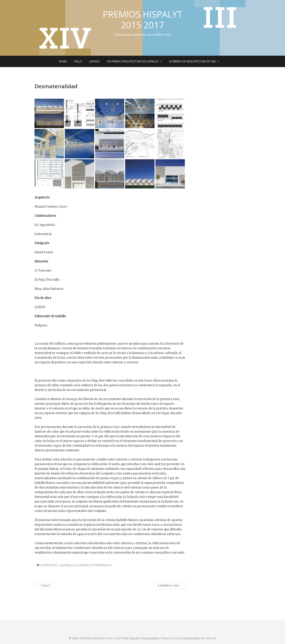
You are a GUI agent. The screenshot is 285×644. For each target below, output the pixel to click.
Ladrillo (67, 565)
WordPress (209, 638)
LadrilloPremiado (94, 565)
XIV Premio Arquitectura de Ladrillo (133, 61)
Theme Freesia (171, 638)
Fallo (78, 61)
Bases (63, 61)
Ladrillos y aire (170, 586)
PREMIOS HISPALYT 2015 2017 (142, 20)
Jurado (95, 61)
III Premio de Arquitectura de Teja (193, 61)
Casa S (44, 586)
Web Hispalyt (131, 638)
